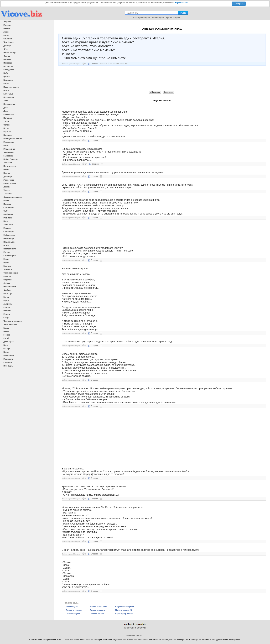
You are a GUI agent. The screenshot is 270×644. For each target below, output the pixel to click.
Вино (6, 345)
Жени (6, 32)
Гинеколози (9, 114)
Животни (8, 163)
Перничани (9, 97)
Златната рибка (11, 273)
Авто (6, 101)
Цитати (140, 635)
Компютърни (10, 256)
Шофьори (8, 214)
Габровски (8, 156)
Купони (7, 307)
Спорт (6, 318)
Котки (6, 297)
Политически (10, 166)
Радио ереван (10, 183)
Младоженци (9, 149)
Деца (6, 108)
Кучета (7, 314)
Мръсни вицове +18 (124, 610)
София (7, 283)
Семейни (8, 39)
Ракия (6, 170)
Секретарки (9, 232)
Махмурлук (9, 355)
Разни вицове (72, 607)
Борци (6, 328)
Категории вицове (142, 18)
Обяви (6, 125)
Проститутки (9, 104)
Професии (8, 66)
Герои (6, 259)
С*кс (6, 49)
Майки (6, 201)
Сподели (93, 64)
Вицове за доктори (74, 610)
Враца (6, 90)
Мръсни (7, 25)
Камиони (8, 362)
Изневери (8, 63)
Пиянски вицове (73, 614)
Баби (6, 73)
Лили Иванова (10, 324)
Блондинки (9, 70)
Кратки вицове (173, 18)
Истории (7, 204)
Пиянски (7, 59)
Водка (6, 352)
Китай (6, 338)
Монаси (7, 228)
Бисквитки (130, 635)
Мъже (6, 35)
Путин (6, 263)
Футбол (7, 290)
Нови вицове (158, 18)
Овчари (7, 349)
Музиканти (8, 359)
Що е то (7, 132)
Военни (7, 173)
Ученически (9, 180)
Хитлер (7, 190)
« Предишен (155, 92)
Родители (8, 218)
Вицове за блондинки (125, 607)
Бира (6, 221)
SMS (6, 211)
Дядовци (8, 176)
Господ (7, 335)
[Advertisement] (162, 78)
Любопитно (9, 152)
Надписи (7, 135)
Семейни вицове (97, 614)
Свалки (7, 56)
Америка (7, 304)
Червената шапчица (13, 321)
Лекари (7, 187)
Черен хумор (9, 53)
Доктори (7, 46)
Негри (6, 128)
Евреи (6, 83)
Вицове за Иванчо (98, 610)
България (8, 80)
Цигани (7, 77)
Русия (6, 145)
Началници (9, 238)
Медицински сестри (13, 139)
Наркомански (10, 287)
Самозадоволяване (13, 197)
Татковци (8, 194)
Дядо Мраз (9, 342)
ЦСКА (6, 245)
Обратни (7, 280)
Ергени (7, 252)
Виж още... (8, 366)
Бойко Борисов (11, 159)
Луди (6, 111)
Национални (9, 242)
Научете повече (182, 3)
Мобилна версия (135, 628)
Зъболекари (9, 235)
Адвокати (8, 269)
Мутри (6, 300)
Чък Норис (9, 42)
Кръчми (7, 266)
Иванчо (7, 28)
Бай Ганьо (8, 94)
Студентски (9, 207)
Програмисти (10, 249)
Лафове (7, 22)
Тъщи (6, 121)
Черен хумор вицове (124, 614)
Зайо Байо (8, 225)
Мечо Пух (8, 294)
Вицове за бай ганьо (99, 607)
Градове (7, 276)
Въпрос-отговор (11, 87)
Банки (6, 331)
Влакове (7, 311)
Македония (9, 142)
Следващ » (169, 92)
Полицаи (8, 118)
